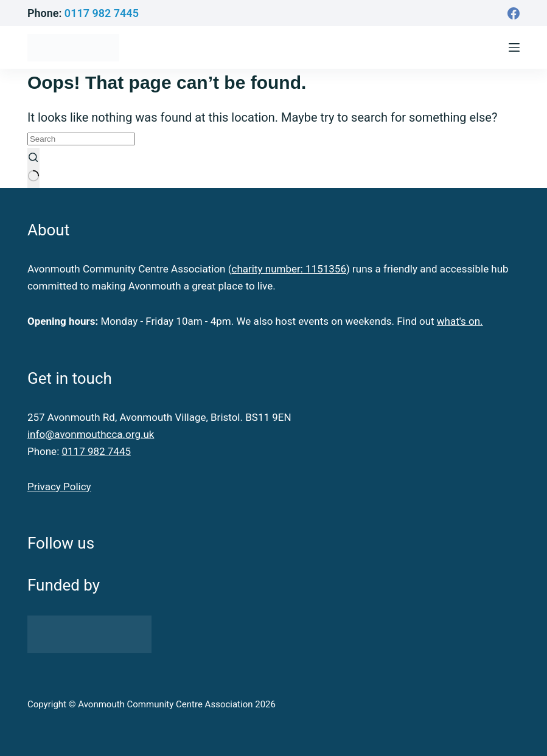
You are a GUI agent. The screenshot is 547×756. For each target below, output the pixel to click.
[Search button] (33, 168)
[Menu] (514, 47)
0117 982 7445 (102, 13)
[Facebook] (514, 13)
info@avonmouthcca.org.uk (91, 434)
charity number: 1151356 (289, 269)
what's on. (460, 321)
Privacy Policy (59, 487)
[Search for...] (81, 139)
